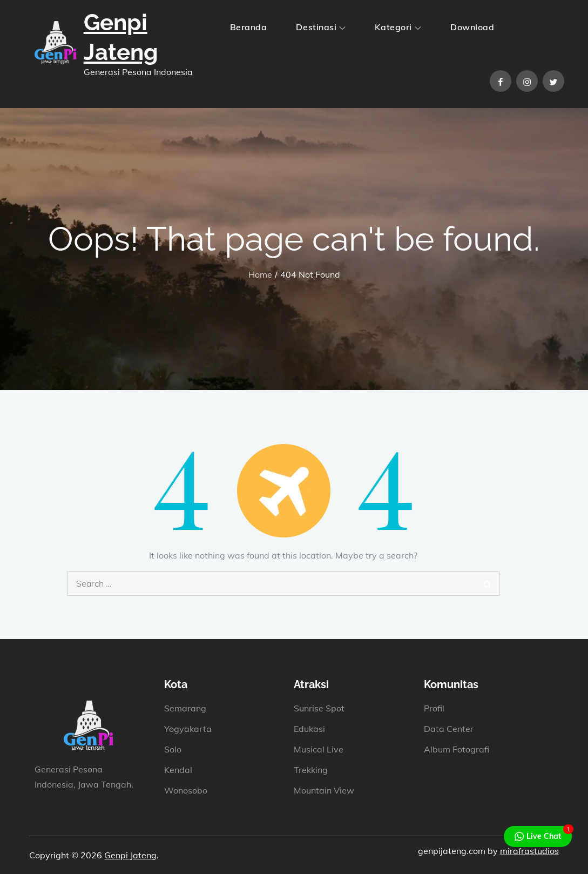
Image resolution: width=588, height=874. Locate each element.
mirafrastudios (529, 851)
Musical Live (319, 749)
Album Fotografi (457, 749)
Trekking (311, 770)
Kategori (398, 27)
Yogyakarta (188, 729)
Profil (434, 708)
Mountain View (324, 790)
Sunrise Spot (319, 708)
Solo (173, 749)
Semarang (185, 708)
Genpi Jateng (130, 855)
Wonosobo (186, 790)
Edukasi (309, 729)
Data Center (449, 729)
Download (472, 27)
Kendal (178, 770)
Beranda (249, 27)
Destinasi (321, 27)
